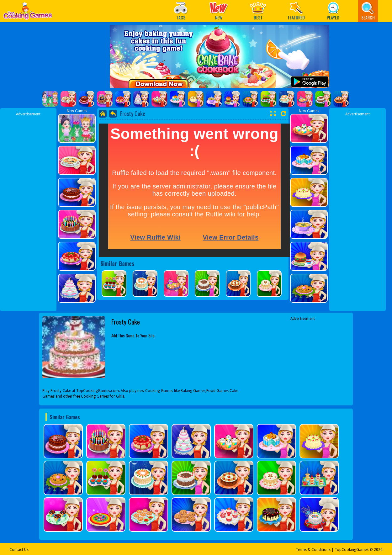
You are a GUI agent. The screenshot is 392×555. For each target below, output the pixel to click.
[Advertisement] (28, 211)
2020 (378, 550)
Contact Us (19, 550)
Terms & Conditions (313, 550)
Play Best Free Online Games (28, 13)
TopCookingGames (352, 550)
